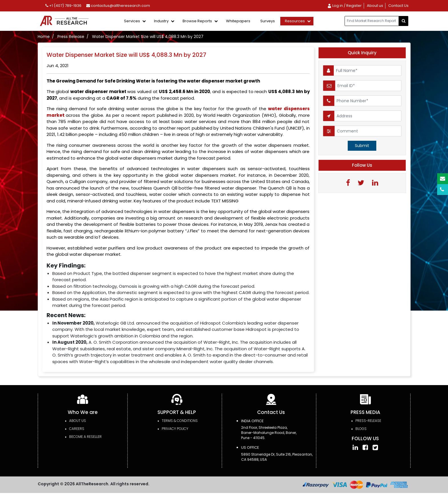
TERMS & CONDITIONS (180, 421)
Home (44, 37)
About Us (78, 421)
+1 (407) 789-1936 (63, 6)
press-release (368, 421)
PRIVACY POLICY (175, 429)
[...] (372, 21)
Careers (77, 429)
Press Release (71, 37)
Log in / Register (344, 6)
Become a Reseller (85, 437)
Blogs (361, 429)
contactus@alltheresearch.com (118, 6)
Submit (362, 146)
